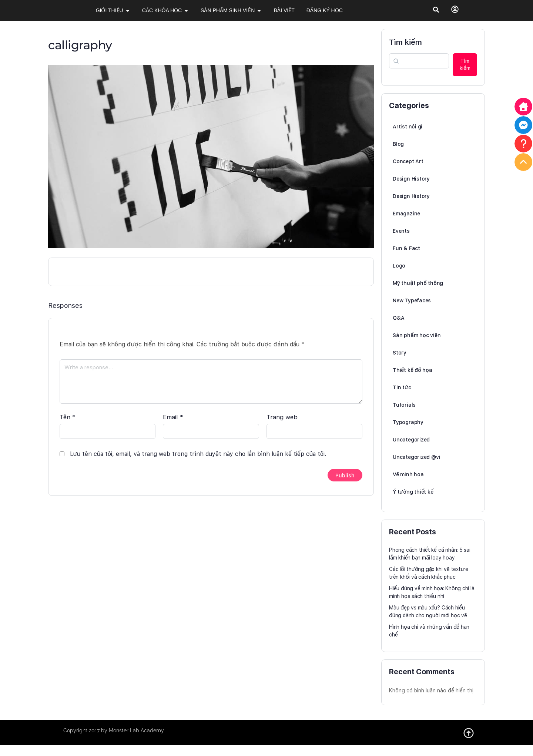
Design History (411, 190)
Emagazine (406, 225)
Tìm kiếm (405, 54)
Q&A (398, 329)
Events (401, 242)
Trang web (282, 425)
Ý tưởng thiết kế (413, 503)
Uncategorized (411, 451)
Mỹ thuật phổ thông (418, 295)
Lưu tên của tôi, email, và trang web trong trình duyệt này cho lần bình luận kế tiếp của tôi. (198, 462)
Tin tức (402, 399)
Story (400, 364)
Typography (408, 434)
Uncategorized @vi (416, 468)
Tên (68, 425)
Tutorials (404, 416)
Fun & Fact (406, 260)
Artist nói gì (408, 138)
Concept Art (408, 173)
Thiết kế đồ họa (413, 382)
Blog (398, 155)
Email (173, 425)
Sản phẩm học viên (417, 347)
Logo (399, 277)
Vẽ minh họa (408, 486)
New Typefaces (412, 312)
